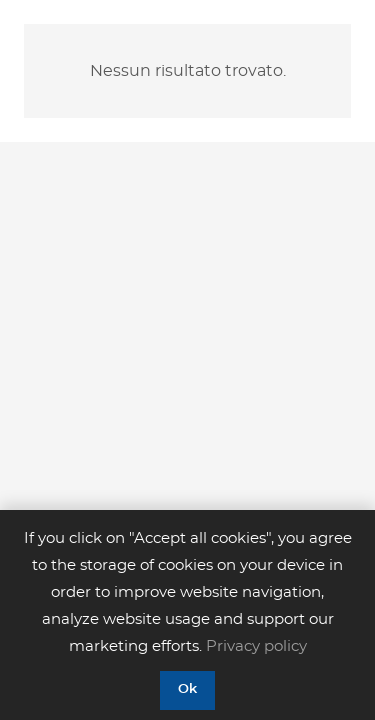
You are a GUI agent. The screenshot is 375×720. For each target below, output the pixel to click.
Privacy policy (256, 646)
